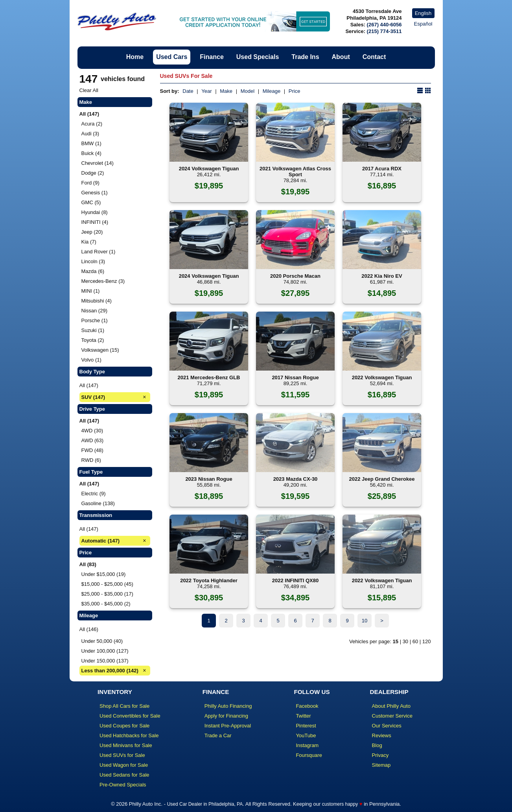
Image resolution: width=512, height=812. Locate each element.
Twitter (303, 716)
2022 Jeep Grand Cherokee (382, 479)
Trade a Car (218, 735)
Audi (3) (90, 134)
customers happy (340, 804)
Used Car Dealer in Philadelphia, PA (205, 804)
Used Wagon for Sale (124, 765)
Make (226, 91)
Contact (374, 57)
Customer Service (392, 716)
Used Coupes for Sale (124, 726)
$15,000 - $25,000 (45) (107, 584)
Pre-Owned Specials (123, 785)
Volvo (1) (91, 360)
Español (423, 24)
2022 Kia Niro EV (382, 276)
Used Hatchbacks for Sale (129, 735)
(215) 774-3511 (384, 31)
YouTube (306, 735)
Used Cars (172, 57)
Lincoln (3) (93, 261)
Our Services (387, 726)
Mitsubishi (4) (97, 301)
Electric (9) (94, 494)
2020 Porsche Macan (295, 276)
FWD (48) (92, 450)
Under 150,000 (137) (105, 661)
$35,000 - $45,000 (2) (106, 604)
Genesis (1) (95, 193)
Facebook (307, 706)
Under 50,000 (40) (102, 641)
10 (365, 621)
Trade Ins (305, 57)
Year (206, 91)
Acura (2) (92, 124)
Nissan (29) (94, 311)
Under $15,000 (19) (104, 574)
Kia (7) (89, 242)
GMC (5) (91, 202)
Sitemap (381, 765)
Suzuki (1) (93, 330)
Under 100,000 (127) (105, 651)
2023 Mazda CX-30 (296, 479)
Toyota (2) (93, 340)
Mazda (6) (93, 271)
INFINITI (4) (95, 222)
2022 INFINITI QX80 (296, 580)
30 (405, 641)
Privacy (380, 755)
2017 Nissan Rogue (295, 377)
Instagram (307, 745)
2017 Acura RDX (382, 169)
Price (295, 91)
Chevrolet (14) (98, 163)
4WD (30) (92, 431)
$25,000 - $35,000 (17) (107, 594)
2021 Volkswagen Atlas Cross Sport (295, 172)
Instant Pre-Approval (228, 726)
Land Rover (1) (99, 252)
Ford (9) (90, 183)
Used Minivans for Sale (126, 745)
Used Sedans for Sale (124, 775)
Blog (377, 745)
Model (248, 91)
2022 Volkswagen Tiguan (382, 377)
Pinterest (306, 726)
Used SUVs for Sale (122, 755)
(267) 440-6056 (384, 25)
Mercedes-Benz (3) (103, 281)
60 (415, 641)
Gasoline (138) (98, 503)
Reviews (382, 735)
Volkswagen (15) (100, 350)
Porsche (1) (95, 320)
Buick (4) (91, 153)
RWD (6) (91, 460)
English (423, 13)
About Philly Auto (391, 706)
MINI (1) (91, 291)
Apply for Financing (226, 716)
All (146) (89, 629)
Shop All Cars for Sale (124, 706)
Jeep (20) (92, 232)
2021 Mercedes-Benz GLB (209, 377)
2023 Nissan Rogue (209, 479)
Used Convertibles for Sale (130, 716)
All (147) (89, 385)
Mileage (272, 91)
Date (188, 91)
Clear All (89, 90)
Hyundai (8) (95, 212)
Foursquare (309, 755)
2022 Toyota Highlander (209, 580)
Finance (212, 57)
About (341, 57)
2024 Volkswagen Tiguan (209, 169)
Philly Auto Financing (228, 706)
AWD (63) (93, 440)
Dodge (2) (93, 173)
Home (135, 57)
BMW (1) (91, 143)
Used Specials (258, 57)
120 (427, 641)
